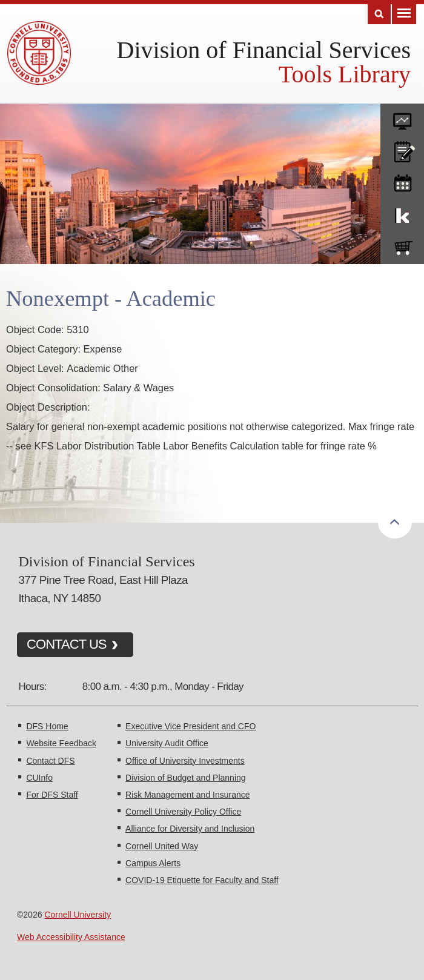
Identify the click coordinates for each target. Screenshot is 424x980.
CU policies (402, 149)
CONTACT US (67, 644)
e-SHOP (402, 245)
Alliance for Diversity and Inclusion (190, 829)
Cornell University (78, 915)
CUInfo (39, 778)
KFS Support (402, 213)
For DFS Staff (52, 795)
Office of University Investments (185, 761)
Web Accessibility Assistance (71, 937)
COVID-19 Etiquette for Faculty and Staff (202, 880)
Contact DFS (50, 761)
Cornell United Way (162, 846)
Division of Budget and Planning (185, 778)
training (402, 181)
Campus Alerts (153, 863)
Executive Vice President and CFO (190, 726)
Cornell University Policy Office (183, 812)
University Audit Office (167, 743)
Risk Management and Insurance (187, 795)
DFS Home (47, 726)
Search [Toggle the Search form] (379, 14)
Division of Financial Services (264, 50)
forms (402, 117)
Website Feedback (61, 743)
